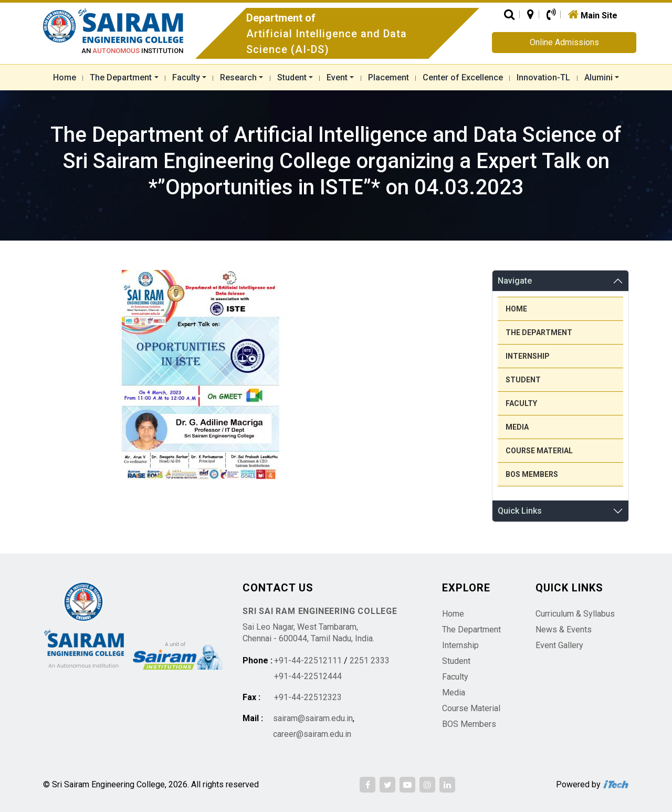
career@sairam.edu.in (312, 734)
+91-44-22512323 (308, 697)
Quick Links (520, 511)
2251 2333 (370, 660)
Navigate (515, 281)
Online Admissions (564, 42)
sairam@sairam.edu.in (313, 718)
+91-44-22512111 (308, 660)
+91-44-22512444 (308, 676)
